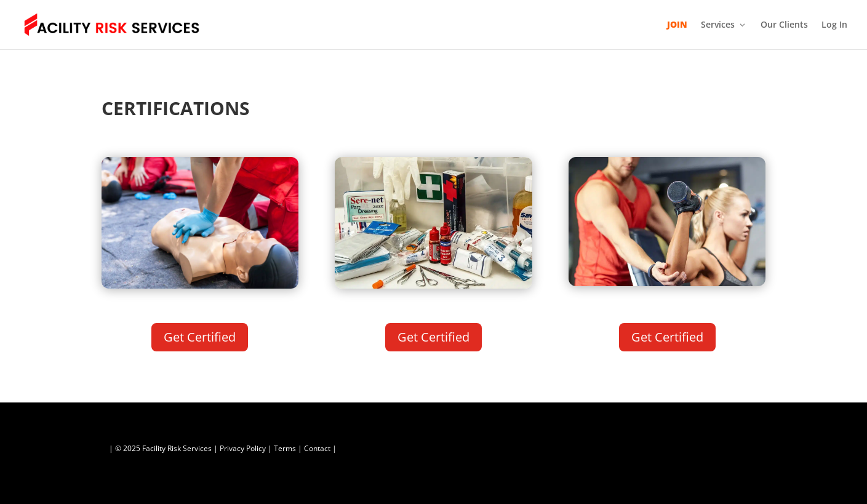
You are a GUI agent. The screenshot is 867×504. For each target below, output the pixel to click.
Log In (834, 25)
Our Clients (784, 25)
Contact (317, 448)
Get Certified (200, 337)
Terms (285, 448)
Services (718, 25)
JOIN (677, 25)
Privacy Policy (243, 448)
